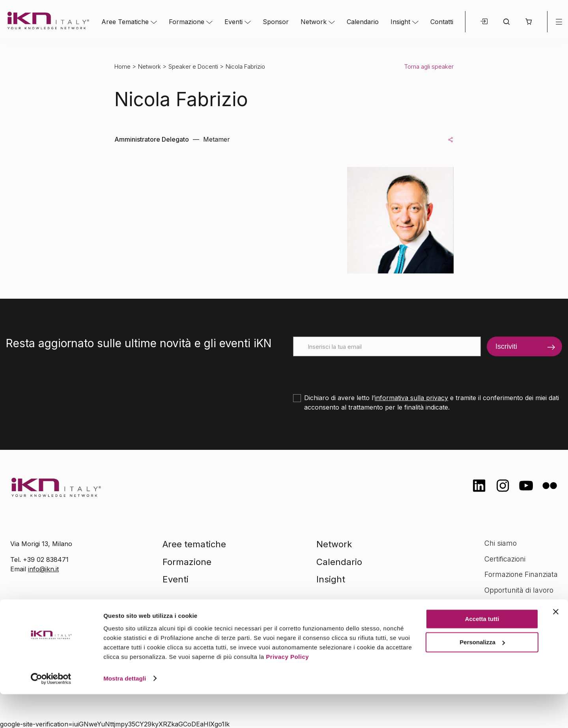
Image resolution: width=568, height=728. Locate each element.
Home (122, 66)
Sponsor (276, 22)
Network (314, 22)
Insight (400, 22)
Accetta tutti (482, 653)
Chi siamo (501, 543)
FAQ (491, 606)
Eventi (234, 22)
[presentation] (353, 372)
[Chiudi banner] (556, 646)
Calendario (363, 22)
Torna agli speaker (429, 66)
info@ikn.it (43, 569)
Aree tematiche (194, 544)
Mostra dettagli (125, 712)
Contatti (442, 22)
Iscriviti (506, 346)
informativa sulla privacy (411, 398)
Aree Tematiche (125, 22)
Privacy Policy (287, 691)
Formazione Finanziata (521, 574)
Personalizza (482, 676)
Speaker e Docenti (193, 66)
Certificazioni (505, 559)
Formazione (187, 22)
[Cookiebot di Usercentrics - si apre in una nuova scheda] (51, 713)
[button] (528, 22)
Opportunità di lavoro (519, 590)
